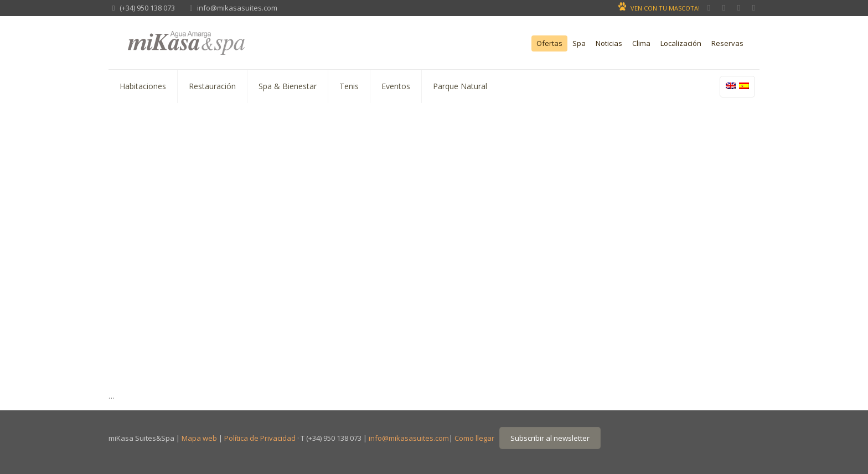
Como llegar (474, 438)
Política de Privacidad (260, 438)
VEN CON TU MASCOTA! (665, 8)
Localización (681, 43)
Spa (579, 43)
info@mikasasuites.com (237, 8)
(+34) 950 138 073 (147, 8)
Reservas (727, 43)
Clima (641, 43)
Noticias (609, 43)
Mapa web (199, 438)
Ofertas (549, 43)
